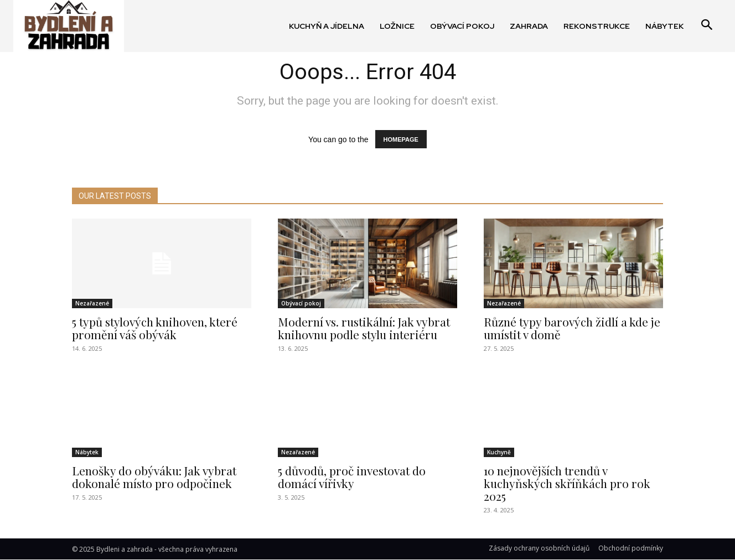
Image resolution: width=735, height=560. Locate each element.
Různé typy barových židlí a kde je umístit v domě (572, 328)
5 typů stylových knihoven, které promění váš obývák (155, 328)
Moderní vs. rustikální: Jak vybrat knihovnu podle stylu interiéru (364, 328)
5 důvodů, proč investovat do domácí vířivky (352, 477)
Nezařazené (92, 303)
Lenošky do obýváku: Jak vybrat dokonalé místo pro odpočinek (154, 477)
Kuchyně (499, 452)
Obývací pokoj (301, 303)
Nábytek (87, 452)
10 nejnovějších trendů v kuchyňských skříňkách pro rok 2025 (567, 483)
